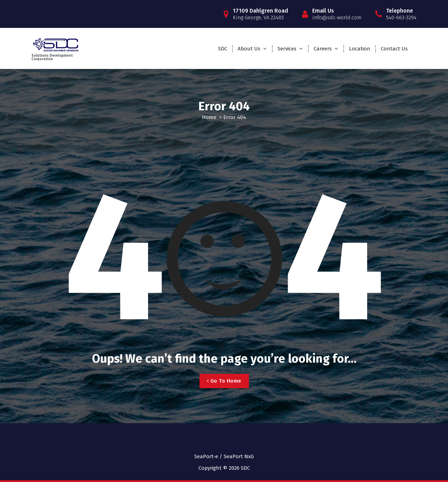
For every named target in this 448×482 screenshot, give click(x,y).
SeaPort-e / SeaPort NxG (224, 456)
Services (287, 49)
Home (209, 117)
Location (360, 49)
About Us (249, 49)
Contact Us (394, 49)
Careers (323, 49)
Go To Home (224, 381)
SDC (223, 49)
